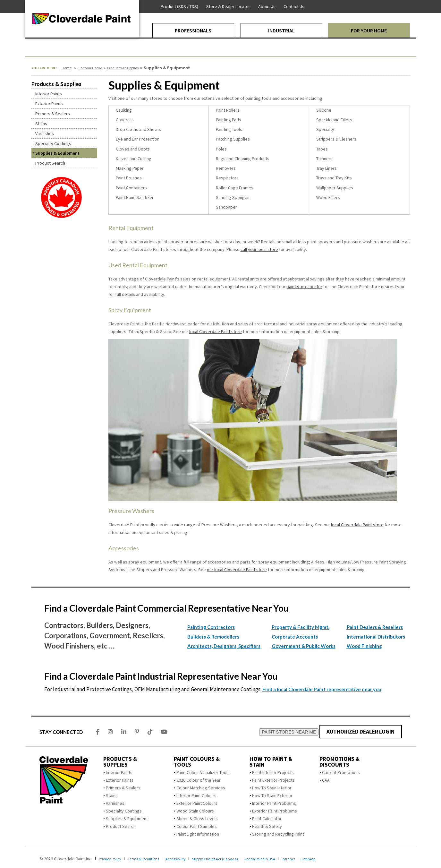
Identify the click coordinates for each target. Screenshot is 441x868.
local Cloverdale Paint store (216, 331)
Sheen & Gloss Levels (197, 819)
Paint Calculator (267, 819)
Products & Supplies (123, 68)
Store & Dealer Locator (228, 6)
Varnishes (115, 803)
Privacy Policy (112, 859)
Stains (112, 795)
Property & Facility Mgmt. (301, 627)
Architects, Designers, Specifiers (224, 646)
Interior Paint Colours (196, 795)
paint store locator (304, 287)
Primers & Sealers (123, 788)
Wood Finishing (364, 646)
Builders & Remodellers (213, 637)
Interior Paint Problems (274, 803)
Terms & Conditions (150, 859)
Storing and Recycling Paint (278, 834)
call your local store (259, 249)
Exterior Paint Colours (197, 803)
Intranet (314, 859)
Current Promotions (341, 772)
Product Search (121, 826)
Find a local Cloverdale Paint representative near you (322, 689)
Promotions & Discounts (339, 762)
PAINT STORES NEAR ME (289, 732)
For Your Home (90, 68)
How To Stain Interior (272, 788)
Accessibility (188, 859)
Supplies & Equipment (127, 819)
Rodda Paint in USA (282, 859)
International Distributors (376, 637)
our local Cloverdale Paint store (237, 570)
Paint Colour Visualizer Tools (203, 772)
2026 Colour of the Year (199, 780)
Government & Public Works (304, 646)
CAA (326, 780)
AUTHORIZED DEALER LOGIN (361, 731)
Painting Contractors (211, 627)
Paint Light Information (198, 834)
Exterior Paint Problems (275, 811)
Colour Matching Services (201, 788)
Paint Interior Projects (273, 772)
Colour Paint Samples (197, 826)
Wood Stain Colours (195, 811)
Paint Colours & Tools (197, 762)
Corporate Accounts (295, 637)
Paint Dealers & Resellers (375, 627)
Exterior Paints (120, 780)
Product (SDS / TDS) (179, 6)
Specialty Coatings (124, 811)
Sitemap (336, 859)
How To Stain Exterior (272, 795)
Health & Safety (267, 826)
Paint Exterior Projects (273, 780)
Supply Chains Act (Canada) (232, 859)
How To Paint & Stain (271, 762)
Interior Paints (119, 772)
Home (67, 68)
